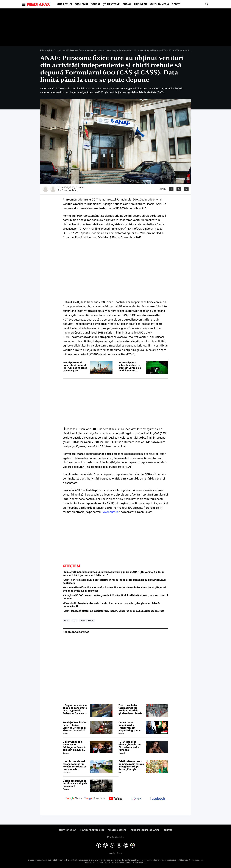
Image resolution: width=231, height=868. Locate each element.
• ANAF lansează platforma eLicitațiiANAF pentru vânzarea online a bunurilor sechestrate (113, 611)
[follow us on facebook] (158, 799)
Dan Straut (63, 190)
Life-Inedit (141, 4)
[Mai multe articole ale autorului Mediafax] (53, 189)
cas (74, 621)
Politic (95, 4)
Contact (168, 830)
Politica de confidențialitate (145, 830)
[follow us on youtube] (115, 799)
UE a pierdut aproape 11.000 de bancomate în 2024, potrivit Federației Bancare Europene (75, 709)
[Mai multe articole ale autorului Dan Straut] (45, 189)
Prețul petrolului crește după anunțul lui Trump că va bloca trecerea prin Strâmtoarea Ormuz (75, 367)
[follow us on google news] (73, 799)
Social (127, 4)
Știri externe (111, 4)
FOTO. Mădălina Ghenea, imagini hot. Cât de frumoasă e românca (130, 746)
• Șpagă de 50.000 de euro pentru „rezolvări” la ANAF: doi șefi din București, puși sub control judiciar (115, 597)
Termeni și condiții (117, 830)
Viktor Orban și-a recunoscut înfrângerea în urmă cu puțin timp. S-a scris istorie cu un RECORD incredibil (74, 746)
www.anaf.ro (111, 512)
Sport (176, 4)
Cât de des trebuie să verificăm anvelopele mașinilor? (75, 784)
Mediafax (73, 190)
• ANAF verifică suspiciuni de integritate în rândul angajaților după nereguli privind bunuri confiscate (114, 581)
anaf (66, 621)
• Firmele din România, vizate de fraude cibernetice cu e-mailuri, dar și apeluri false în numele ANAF (111, 605)
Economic (81, 4)
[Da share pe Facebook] (171, 189)
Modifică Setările (115, 837)
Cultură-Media (160, 4)
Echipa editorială (67, 830)
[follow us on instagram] (137, 799)
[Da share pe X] (179, 189)
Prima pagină (46, 50)
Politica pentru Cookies (92, 830)
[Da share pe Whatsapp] (186, 189)
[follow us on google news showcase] (94, 799)
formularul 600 (87, 621)
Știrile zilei (65, 4)
